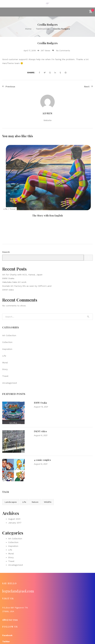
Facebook (7, 614)
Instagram (8, 626)
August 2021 (14, 498)
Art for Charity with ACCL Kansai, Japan (22, 253)
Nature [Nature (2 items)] (35, 481)
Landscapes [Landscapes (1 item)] (11, 481)
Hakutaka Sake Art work (14, 261)
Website (47, 120)
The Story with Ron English (47, 215)
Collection (7, 321)
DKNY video (8, 268)
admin (47, 113)
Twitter (6, 620)
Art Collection (9, 314)
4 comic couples (42, 439)
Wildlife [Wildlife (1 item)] (48, 481)
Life (5, 209)
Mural (5, 341)
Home (28, 29)
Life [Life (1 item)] (24, 481)
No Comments (63, 51)
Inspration (7, 328)
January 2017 (15, 501)
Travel (13, 209)
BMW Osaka (8, 257)
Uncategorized (9, 362)
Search (6, 231)
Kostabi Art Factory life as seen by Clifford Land (27, 265)
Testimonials (42, 29)
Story (5, 348)
